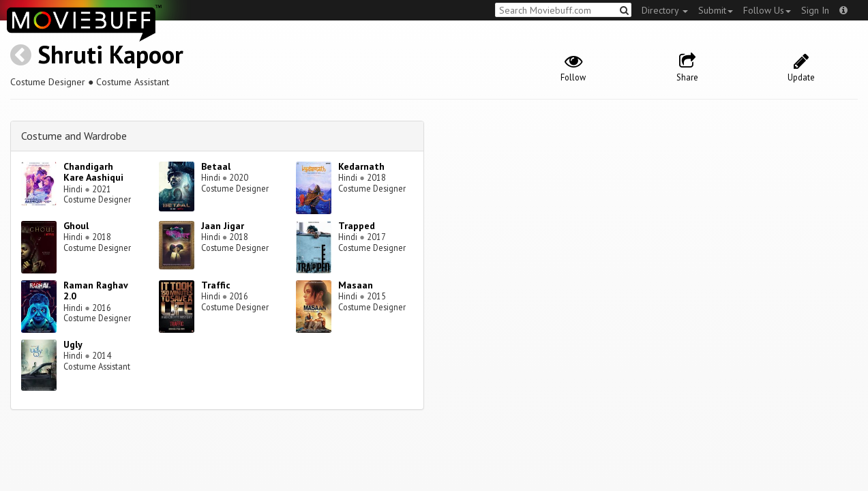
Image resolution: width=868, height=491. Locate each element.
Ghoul (76, 226)
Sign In (815, 10)
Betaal (216, 166)
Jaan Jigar (223, 226)
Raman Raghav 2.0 (95, 291)
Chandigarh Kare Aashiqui (93, 172)
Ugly (73, 344)
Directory (665, 10)
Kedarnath (361, 166)
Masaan (356, 285)
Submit (716, 10)
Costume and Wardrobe (74, 136)
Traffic (216, 285)
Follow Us (767, 10)
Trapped (357, 226)
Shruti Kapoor (110, 54)
